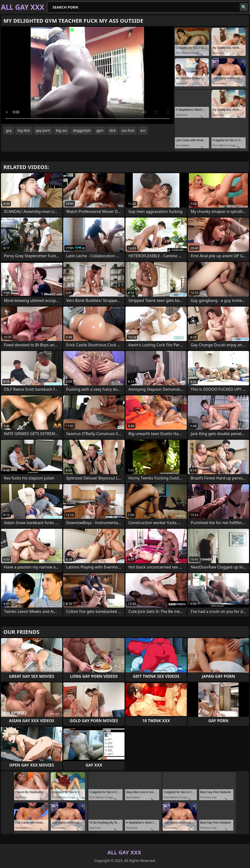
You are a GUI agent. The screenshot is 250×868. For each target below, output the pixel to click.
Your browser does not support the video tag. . (87, 75)
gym (100, 130)
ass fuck (128, 130)
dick (113, 130)
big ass (62, 130)
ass (143, 130)
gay (9, 130)
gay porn (43, 130)
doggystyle (82, 130)
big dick (24, 130)
